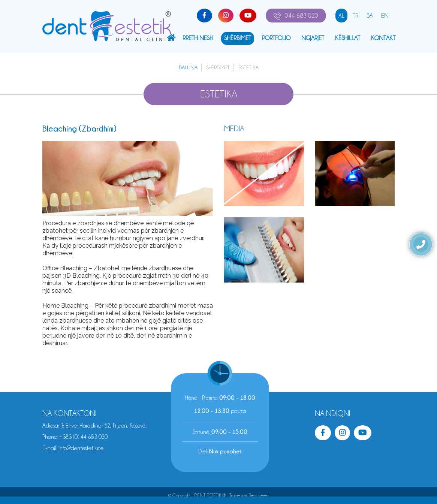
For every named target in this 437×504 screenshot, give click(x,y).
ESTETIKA (248, 67)
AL (341, 16)
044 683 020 (296, 16)
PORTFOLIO (276, 38)
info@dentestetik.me (81, 448)
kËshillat (348, 38)
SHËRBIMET (238, 38)
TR (355, 16)
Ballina (188, 67)
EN (385, 16)
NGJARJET (313, 38)
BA (370, 16)
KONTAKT (383, 38)
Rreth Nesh (198, 38)
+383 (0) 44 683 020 (83, 437)
